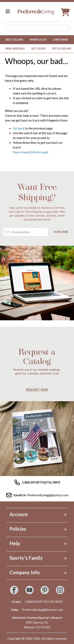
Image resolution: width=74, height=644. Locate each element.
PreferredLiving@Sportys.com (42, 610)
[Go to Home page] (36, 12)
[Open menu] (8, 11)
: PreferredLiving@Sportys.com (37, 495)
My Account (40, 152)
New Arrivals (15, 49)
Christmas (60, 40)
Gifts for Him (61, 49)
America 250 (38, 40)
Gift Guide (38, 49)
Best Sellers (14, 40)
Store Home (21, 152)
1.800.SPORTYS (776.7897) (44, 602)
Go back (19, 128)
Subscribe (61, 232)
